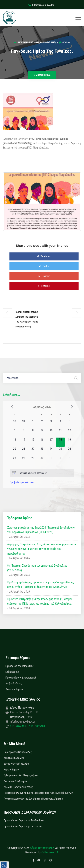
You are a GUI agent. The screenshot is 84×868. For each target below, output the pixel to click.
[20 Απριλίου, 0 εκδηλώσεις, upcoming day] (15, 451)
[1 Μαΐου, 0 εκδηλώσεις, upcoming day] (51, 460)
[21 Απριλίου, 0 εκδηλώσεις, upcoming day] (24, 451)
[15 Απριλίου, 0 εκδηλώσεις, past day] (33, 442)
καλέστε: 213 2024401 (42, 5)
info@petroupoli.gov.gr (23, 722)
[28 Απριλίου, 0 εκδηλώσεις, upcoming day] (24, 460)
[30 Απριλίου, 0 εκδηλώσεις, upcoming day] (42, 460)
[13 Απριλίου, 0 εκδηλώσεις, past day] (15, 442)
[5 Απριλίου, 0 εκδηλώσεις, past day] (69, 424)
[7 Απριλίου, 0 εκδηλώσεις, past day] (24, 433)
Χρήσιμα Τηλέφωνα (14, 758)
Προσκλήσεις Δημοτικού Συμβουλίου (24, 820)
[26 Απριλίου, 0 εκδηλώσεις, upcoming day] (69, 451)
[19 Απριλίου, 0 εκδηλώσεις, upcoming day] (69, 442)
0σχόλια (65, 43)
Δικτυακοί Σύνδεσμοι (15, 781)
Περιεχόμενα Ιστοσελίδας (18, 752)
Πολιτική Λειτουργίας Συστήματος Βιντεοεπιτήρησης (33, 799)
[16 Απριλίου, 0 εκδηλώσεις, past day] (42, 442)
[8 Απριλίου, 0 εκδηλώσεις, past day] (33, 433)
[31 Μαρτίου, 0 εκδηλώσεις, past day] (24, 424)
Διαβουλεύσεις (14, 683)
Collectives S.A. (50, 852)
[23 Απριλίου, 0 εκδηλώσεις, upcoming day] (42, 451)
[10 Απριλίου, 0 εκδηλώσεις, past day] (51, 433)
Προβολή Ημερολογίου (22, 482)
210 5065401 (37, 726)
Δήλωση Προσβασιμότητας (18, 787)
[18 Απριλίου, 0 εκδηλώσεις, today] (60, 442)
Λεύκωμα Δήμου (14, 689)
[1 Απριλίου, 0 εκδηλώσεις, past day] (33, 424)
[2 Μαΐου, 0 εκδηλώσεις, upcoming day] (60, 460)
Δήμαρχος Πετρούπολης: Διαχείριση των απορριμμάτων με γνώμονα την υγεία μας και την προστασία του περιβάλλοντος (42, 549)
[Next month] (72, 407)
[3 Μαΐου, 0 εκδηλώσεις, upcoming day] (69, 460)
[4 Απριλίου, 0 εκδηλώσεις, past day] (60, 424)
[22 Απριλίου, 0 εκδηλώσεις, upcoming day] (33, 451)
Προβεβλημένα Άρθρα (28, 43)
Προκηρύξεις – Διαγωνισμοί (21, 678)
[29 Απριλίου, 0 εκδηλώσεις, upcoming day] (33, 460)
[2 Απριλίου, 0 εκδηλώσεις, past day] (42, 424)
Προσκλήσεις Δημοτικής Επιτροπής (23, 826)
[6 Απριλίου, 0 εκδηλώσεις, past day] (15, 433)
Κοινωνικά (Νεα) (48, 43)
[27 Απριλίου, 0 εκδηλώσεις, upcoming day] (15, 460)
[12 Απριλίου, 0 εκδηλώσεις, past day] (69, 433)
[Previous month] (12, 407)
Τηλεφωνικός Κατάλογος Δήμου (21, 775)
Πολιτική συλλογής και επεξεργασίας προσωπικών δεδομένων (38, 793)
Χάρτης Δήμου (11, 770)
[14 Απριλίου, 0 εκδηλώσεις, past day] (24, 442)
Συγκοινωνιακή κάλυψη (16, 764)
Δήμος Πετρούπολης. (42, 848)
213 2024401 (18, 726)
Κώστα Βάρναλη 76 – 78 (24, 712)
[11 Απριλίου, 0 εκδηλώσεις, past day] (60, 433)
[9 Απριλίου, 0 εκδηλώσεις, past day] (42, 433)
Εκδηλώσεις (12, 672)
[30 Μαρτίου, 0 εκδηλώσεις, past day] (15, 424)
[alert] (42, 473)
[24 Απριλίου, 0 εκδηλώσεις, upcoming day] (51, 451)
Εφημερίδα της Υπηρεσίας (20, 666)
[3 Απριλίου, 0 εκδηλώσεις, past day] (51, 424)
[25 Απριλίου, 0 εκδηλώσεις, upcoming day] (60, 451)
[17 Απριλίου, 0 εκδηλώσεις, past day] (51, 442)
